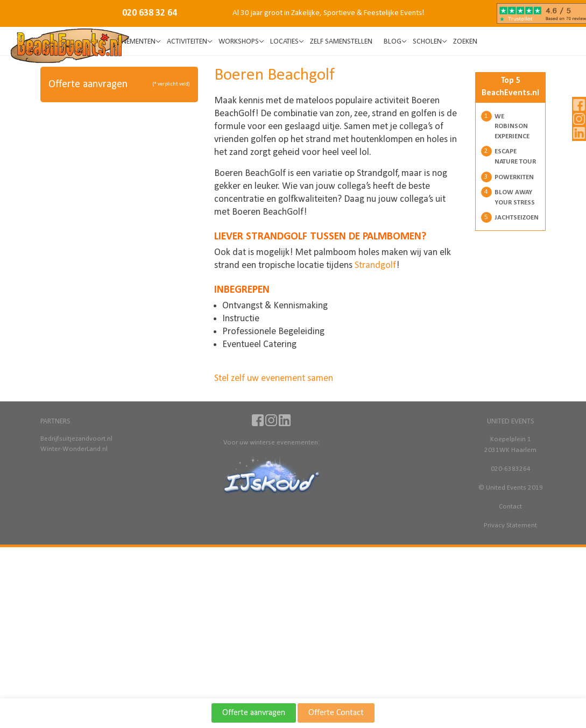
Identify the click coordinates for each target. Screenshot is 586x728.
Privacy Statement (510, 525)
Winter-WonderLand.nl (74, 449)
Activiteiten (187, 42)
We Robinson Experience (512, 126)
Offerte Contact (336, 713)
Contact (510, 507)
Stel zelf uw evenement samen (274, 379)
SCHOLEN (427, 42)
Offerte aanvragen (254, 713)
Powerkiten (514, 177)
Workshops (239, 42)
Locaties (284, 42)
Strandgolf (375, 266)
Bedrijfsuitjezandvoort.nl (76, 439)
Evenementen (133, 42)
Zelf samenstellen (341, 42)
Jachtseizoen (517, 218)
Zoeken (465, 42)
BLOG (393, 42)
